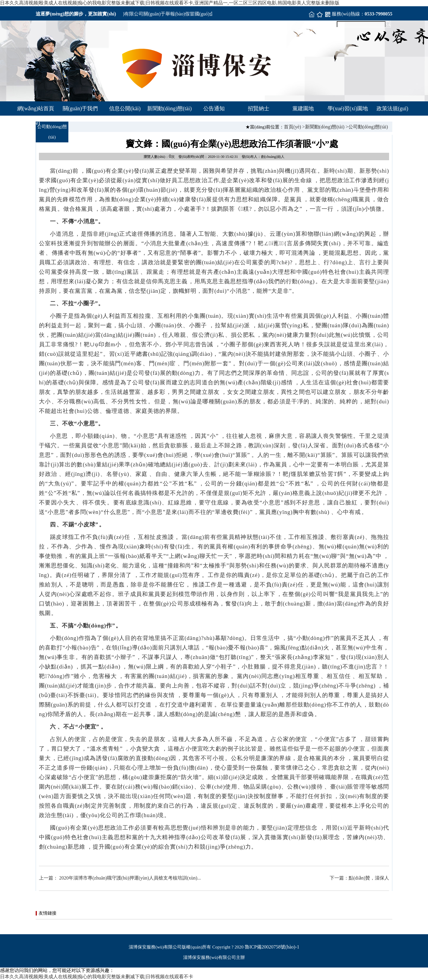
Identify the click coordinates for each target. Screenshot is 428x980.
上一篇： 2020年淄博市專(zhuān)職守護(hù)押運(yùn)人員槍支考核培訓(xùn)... (120, 878)
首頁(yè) (292, 127)
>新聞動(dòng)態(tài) (323, 127)
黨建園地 (303, 108)
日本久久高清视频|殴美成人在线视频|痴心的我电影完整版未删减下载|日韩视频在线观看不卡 (97, 977)
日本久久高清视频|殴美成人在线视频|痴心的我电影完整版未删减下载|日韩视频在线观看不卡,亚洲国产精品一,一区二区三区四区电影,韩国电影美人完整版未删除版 (170, 3)
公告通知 (214, 108)
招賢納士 (259, 108)
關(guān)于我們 (80, 108)
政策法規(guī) (392, 108)
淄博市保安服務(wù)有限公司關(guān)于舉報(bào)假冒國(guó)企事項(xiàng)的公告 (174, 14)
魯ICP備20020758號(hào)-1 (272, 947)
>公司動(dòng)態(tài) (367, 127)
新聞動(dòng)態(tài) (169, 108)
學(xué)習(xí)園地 (348, 108)
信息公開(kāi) (125, 108)
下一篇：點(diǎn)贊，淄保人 (359, 878)
